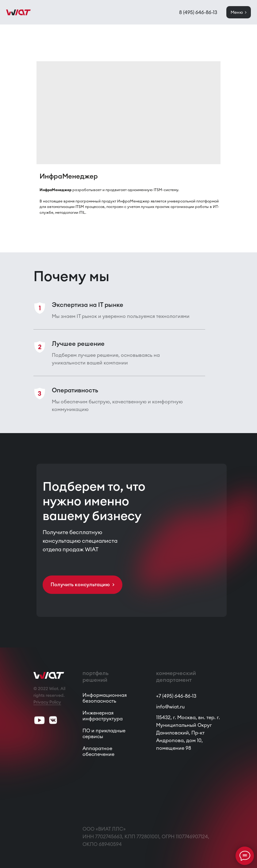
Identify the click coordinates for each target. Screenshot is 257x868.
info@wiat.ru (170, 707)
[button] (82, 585)
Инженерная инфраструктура (103, 716)
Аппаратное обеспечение (98, 751)
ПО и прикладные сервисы (104, 733)
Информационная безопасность (105, 698)
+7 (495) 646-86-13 (176, 696)
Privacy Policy (47, 702)
